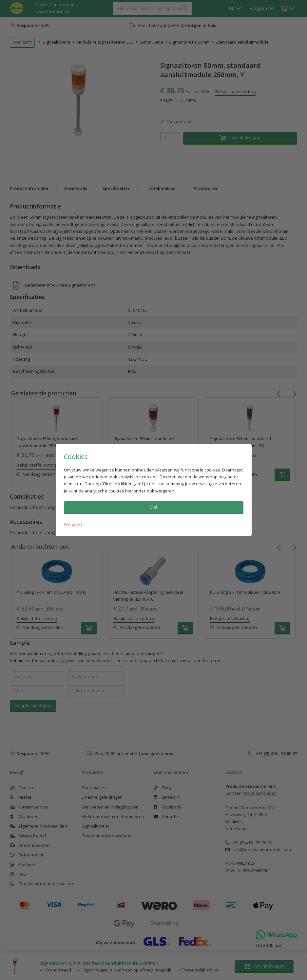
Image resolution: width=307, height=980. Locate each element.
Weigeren (74, 524)
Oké (153, 507)
